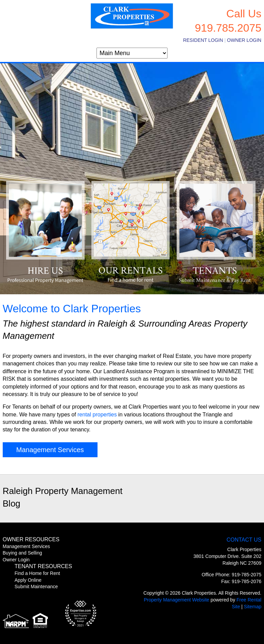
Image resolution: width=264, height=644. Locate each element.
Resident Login (203, 40)
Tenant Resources (43, 566)
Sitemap (253, 607)
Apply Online (28, 580)
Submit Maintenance (36, 587)
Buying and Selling (22, 553)
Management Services (50, 450)
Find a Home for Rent (37, 573)
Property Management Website (177, 600)
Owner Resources (31, 539)
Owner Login (244, 40)
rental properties (97, 415)
